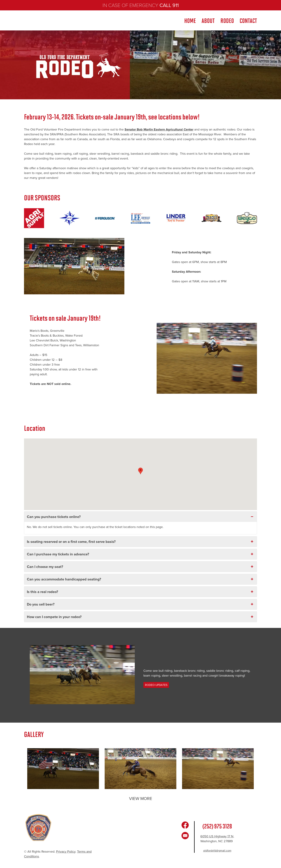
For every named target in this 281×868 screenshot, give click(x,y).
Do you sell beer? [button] (140, 604)
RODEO (227, 20)
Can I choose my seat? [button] (140, 567)
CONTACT (248, 20)
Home (190, 20)
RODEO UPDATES (156, 685)
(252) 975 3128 (217, 826)
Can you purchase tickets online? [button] (140, 517)
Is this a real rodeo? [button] (140, 592)
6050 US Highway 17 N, (217, 836)
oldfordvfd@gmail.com (217, 851)
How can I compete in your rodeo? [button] (140, 617)
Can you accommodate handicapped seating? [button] (140, 579)
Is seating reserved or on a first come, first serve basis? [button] (140, 542)
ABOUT (208, 20)
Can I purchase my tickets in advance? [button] (140, 554)
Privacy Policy (66, 852)
